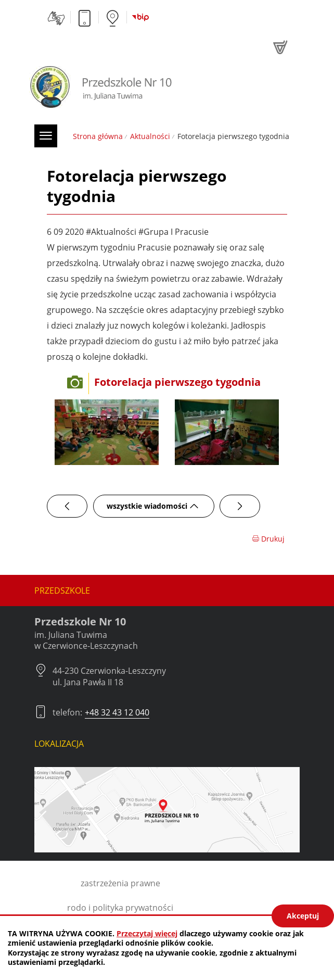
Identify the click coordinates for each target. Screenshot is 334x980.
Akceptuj (303, 916)
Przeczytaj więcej (147, 933)
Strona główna (98, 136)
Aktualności (150, 136)
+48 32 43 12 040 (117, 712)
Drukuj (268, 539)
